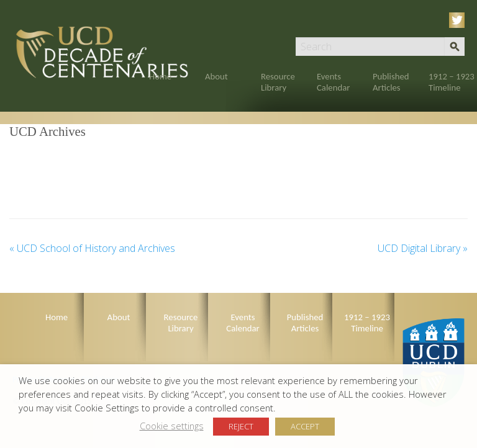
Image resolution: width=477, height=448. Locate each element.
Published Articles (391, 82)
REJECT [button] (241, 426)
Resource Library (278, 82)
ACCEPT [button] (305, 426)
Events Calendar (333, 82)
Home (160, 76)
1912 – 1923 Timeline (452, 82)
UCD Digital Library (423, 248)
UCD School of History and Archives (92, 248)
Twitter (459, 20)
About (216, 76)
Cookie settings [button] (172, 426)
